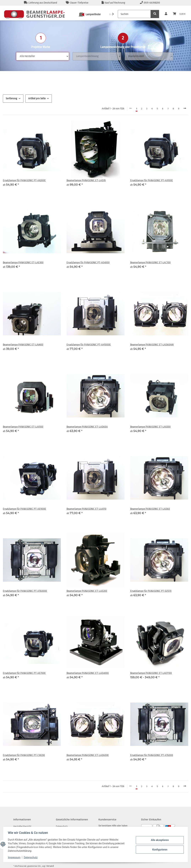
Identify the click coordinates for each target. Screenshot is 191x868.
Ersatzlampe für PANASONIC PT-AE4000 (88, 263)
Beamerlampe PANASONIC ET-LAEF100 (151, 673)
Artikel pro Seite (37, 98)
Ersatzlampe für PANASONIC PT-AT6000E (25, 591)
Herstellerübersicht (22, 826)
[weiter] (185, 109)
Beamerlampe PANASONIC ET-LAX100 (23, 427)
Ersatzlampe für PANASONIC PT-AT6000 (152, 755)
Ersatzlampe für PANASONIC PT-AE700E (24, 673)
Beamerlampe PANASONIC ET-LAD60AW (152, 345)
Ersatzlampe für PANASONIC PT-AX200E (24, 180)
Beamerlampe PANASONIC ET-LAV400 (23, 345)
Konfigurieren (159, 849)
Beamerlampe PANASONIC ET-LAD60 (150, 509)
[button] (166, 14)
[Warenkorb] (179, 14)
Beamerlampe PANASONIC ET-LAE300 (23, 263)
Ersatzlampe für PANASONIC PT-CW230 (24, 755)
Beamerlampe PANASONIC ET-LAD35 (86, 180)
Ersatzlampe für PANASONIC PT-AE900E (24, 509)
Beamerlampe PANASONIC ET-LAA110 (86, 509)
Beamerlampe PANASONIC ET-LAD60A (87, 427)
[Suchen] (134, 14)
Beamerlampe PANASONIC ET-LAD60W (88, 755)
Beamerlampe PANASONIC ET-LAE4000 (88, 673)
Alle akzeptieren (159, 840)
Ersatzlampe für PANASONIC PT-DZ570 (151, 591)
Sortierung (11, 98)
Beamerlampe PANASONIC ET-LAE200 (87, 591)
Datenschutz (31, 857)
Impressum (15, 857)
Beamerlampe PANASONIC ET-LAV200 (150, 427)
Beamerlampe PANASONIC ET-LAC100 (150, 263)
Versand (50, 866)
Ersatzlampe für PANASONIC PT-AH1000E (89, 345)
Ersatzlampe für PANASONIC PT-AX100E (152, 180)
